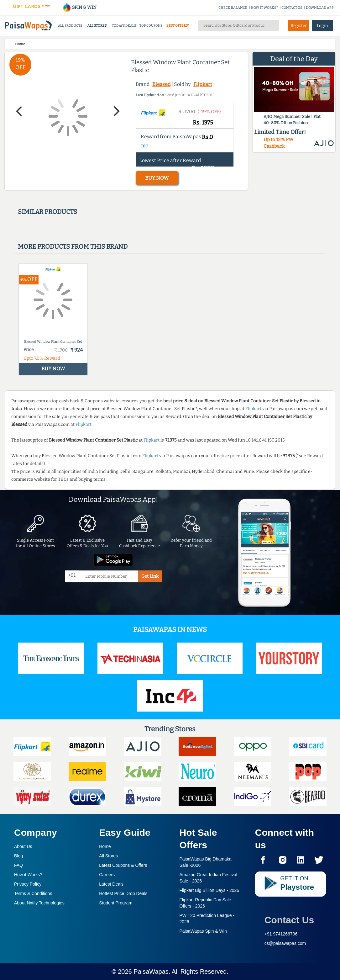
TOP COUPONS (151, 26)
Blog (18, 856)
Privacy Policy (28, 884)
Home (105, 846)
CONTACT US (292, 8)
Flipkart (203, 84)
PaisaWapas (151, 972)
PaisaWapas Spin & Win (203, 931)
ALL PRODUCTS (70, 26)
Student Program (116, 903)
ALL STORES (97, 26)
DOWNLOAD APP (320, 8)
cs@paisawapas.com (285, 943)
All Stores (108, 856)
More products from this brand (73, 246)
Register (299, 26)
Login (322, 26)
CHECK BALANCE (233, 8)
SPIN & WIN (79, 7)
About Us (23, 846)
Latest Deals (111, 884)
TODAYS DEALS (124, 26)
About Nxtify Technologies (39, 903)
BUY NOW (157, 178)
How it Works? (28, 875)
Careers (107, 875)
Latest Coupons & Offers (123, 865)
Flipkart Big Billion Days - (209, 890)
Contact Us (289, 920)
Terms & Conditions (33, 893)
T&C (144, 146)
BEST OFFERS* (178, 26)
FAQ (18, 865)
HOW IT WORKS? (264, 8)
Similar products (47, 212)
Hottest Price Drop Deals (123, 893)
